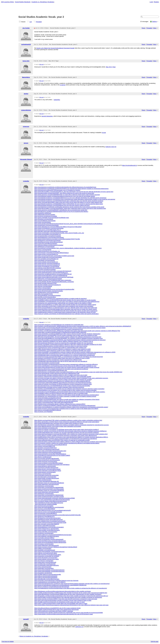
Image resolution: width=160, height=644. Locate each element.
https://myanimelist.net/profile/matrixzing (46, 565)
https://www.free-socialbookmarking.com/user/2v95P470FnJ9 (53, 274)
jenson (26, 143)
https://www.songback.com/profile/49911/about (48, 463)
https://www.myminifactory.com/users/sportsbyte (49, 228)
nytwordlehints (26, 110)
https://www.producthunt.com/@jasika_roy (47, 251)
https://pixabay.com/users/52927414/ (45, 448)
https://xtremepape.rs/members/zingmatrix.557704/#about (52, 465)
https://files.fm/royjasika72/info (43, 294)
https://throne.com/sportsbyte (43, 286)
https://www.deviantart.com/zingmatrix (46, 558)
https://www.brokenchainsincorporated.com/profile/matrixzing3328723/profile (57, 515)
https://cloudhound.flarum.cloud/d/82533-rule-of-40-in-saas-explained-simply (57, 608)
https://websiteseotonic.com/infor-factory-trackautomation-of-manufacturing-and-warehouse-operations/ (66, 439)
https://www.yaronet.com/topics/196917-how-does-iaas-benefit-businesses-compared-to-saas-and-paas (66, 599)
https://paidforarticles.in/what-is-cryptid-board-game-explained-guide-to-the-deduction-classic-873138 (65, 312)
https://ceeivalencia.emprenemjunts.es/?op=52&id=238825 (52, 455)
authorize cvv (79, 627)
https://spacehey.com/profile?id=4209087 (47, 556)
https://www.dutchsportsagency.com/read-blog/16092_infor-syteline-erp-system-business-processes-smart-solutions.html (71, 434)
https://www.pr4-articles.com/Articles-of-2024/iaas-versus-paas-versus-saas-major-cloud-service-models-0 (66, 429)
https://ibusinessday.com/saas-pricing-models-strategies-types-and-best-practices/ (59, 387)
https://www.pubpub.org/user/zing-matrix (47, 559)
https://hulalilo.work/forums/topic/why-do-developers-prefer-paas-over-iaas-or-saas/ (59, 602)
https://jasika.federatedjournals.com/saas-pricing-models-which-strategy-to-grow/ (59, 423)
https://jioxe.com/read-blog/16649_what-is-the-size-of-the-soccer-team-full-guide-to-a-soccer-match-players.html (68, 202)
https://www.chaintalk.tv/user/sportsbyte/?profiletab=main (52, 218)
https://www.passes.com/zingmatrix (45, 472)
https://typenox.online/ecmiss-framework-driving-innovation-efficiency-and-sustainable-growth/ (63, 377)
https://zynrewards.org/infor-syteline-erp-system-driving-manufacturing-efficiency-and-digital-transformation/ (67, 443)
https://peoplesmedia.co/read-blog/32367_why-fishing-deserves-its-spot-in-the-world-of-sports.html (64, 193)
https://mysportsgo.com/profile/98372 (46, 513)
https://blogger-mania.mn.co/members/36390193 (49, 483)
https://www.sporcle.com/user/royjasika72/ (47, 263)
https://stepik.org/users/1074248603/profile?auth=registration (53, 280)
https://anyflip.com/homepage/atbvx (45, 297)
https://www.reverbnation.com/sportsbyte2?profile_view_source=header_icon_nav (59, 233)
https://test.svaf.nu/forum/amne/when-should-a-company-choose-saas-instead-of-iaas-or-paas (63, 600)
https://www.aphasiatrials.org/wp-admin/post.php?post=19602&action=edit (57, 373)
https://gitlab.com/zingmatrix (43, 549)
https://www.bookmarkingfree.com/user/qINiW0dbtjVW (51, 276)
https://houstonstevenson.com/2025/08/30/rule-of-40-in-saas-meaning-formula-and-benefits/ (62, 386)
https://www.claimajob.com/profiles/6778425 (48, 471)
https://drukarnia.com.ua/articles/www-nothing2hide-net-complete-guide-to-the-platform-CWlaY (63, 303)
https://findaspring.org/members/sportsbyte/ (47, 240)
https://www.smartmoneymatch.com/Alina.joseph (49, 489)
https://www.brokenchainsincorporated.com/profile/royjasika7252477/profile (57, 239)
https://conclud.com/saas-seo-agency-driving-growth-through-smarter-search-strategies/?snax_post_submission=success (71, 378)
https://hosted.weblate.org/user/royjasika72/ (47, 285)
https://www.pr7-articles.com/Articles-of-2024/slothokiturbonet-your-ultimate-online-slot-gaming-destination (66, 314)
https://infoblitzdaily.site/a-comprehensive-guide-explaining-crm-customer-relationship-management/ (65, 355)
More (155, 28)
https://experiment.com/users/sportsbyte (46, 225)
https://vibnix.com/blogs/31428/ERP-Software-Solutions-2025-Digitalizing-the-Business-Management (65, 406)
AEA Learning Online (7, 2)
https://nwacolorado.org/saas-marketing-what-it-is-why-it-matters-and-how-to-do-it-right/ (61, 375)
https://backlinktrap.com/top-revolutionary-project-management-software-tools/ (58, 360)
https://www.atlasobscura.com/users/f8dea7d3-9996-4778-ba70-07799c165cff (58, 227)
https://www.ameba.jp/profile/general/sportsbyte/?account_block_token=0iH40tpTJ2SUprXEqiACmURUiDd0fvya (68, 224)
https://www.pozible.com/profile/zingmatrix (47, 530)
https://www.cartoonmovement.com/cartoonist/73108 (50, 523)
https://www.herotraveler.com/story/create (47, 363)
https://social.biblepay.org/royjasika (45, 221)
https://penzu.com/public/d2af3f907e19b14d (48, 410)
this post (41, 64)
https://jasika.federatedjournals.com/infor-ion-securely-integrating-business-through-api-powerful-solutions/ (67, 433)
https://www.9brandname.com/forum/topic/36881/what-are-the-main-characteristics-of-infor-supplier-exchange (68, 594)
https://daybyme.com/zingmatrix (44, 486)
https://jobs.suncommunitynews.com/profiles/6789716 (51, 445)
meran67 (26, 619)
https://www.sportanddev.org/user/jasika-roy (48, 234)
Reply (143, 28)
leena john (26, 61)
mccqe (104, 133)
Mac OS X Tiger (111, 67)
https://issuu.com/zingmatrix (43, 474)
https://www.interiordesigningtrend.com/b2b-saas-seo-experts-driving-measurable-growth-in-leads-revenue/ (67, 367)
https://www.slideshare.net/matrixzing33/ (47, 484)
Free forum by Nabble (8, 642)
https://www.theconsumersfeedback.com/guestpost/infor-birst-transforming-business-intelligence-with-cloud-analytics (70, 392)
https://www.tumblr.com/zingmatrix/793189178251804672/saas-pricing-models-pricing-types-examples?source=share (70, 328)
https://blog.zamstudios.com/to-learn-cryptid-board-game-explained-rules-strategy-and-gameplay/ (64, 306)
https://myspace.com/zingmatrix (44, 544)
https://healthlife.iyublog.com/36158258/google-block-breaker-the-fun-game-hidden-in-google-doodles (65, 300)
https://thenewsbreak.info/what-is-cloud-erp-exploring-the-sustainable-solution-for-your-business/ (64, 343)
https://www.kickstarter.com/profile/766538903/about (50, 454)
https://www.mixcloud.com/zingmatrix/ (46, 462)
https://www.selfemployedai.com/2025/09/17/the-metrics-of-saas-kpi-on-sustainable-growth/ (62, 440)
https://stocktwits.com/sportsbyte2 (45, 260)
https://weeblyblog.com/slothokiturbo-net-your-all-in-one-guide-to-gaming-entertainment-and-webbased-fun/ (67, 302)
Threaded (39, 22)
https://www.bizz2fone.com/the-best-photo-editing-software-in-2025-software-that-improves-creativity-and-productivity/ (70, 442)
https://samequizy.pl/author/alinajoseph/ (46, 468)
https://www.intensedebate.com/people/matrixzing (49, 552)
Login (151, 2)
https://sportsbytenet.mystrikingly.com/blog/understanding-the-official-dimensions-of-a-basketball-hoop (65, 187)
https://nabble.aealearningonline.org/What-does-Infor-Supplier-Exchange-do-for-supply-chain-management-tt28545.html (71, 593)
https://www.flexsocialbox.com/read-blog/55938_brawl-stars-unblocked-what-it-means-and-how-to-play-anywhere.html (70, 208)
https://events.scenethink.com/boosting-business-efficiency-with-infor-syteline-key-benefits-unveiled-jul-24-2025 (68, 344)
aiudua (26, 94)
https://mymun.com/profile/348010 (45, 509)
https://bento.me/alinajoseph (43, 457)
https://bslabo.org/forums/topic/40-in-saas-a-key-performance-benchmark (56, 610)
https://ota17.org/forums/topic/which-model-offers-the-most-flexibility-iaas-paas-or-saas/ (61, 603)
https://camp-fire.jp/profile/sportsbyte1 (46, 244)
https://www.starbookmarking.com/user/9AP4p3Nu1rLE (51, 273)
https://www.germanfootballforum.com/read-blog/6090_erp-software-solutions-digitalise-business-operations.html (68, 338)
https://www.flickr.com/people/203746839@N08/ (49, 487)
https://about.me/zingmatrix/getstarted (46, 576)
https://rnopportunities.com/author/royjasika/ (48, 236)
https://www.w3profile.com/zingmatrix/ (46, 532)
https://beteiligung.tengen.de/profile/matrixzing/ (49, 503)
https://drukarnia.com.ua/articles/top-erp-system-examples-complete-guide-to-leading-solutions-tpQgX (65, 396)
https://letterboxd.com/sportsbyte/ (44, 247)
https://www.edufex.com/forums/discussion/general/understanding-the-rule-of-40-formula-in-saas (64, 614)
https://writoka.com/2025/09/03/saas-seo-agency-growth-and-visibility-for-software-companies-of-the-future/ (67, 399)
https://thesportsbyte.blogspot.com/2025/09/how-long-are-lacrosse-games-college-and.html (62, 205)
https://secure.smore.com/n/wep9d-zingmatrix (48, 512)
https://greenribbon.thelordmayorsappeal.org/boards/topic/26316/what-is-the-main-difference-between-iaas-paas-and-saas (71, 605)
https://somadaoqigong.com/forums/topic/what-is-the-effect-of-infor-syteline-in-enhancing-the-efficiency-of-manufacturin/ (71, 588)
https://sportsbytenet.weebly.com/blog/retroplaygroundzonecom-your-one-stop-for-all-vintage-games (65, 196)
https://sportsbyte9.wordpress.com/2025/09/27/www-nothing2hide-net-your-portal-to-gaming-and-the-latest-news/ (69, 204)
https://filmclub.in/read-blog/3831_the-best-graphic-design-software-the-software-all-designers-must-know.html (68, 337)
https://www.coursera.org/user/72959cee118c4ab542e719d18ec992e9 (56, 547)
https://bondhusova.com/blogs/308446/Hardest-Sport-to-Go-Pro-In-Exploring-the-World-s (61, 211)
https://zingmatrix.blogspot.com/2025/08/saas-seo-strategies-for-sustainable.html (59, 325)
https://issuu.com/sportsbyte (43, 250)
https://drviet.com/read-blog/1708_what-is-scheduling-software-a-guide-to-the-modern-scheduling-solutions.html (68, 420)
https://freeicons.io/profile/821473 (44, 516)
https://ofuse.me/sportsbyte (42, 288)
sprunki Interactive (47, 116)
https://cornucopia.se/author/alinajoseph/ (47, 458)
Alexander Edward (26, 159)
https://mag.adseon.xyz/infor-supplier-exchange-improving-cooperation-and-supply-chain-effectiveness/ (66, 436)
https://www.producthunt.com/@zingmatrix (47, 460)
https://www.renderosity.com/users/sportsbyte (48, 257)
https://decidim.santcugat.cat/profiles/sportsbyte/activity (51, 231)
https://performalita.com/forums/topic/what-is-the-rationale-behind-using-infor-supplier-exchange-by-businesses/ (68, 597)
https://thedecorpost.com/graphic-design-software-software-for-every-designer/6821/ (60, 404)
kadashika (57, 100)
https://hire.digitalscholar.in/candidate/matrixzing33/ (50, 521)
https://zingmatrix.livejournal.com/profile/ (46, 475)
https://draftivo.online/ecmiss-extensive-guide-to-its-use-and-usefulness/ (56, 401)
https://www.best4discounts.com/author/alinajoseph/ (50, 541)
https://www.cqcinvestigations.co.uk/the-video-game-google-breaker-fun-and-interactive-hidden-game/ (65, 305)
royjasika (26, 181)
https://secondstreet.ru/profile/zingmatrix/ (47, 536)
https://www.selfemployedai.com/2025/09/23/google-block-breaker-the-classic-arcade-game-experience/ (66, 311)
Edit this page (155, 642)
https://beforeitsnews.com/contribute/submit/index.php (51, 370)
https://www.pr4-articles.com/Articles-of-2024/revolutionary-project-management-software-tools (63, 384)
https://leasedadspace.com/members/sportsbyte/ (49, 237)
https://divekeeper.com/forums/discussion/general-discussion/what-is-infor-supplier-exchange (62, 591)
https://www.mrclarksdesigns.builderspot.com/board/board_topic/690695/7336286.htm (60, 585)
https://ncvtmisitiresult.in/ (129, 165)
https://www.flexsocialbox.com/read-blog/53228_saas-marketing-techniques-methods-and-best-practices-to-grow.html (70, 340)
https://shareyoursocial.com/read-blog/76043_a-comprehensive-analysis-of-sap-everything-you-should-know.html (69, 357)
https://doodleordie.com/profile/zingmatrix (47, 579)
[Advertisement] (80, 9)
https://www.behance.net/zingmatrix (45, 466)
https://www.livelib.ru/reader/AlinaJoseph (47, 478)
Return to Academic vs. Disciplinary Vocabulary (34, 636)
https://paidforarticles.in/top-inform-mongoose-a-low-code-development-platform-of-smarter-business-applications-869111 (71, 437)
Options (154, 22)
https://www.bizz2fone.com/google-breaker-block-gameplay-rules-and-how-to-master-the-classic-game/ (66, 309)
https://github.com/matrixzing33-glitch (46, 553)
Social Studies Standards (23, 2)
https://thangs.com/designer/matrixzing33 (47, 449)
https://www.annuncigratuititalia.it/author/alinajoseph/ (50, 542)
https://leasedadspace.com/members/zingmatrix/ (49, 527)
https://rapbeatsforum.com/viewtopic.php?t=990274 (50, 582)
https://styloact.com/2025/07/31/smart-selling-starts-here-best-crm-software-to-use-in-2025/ (62, 358)
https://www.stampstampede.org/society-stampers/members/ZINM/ (55, 498)
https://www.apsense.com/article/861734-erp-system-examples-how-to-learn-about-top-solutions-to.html (66, 335)
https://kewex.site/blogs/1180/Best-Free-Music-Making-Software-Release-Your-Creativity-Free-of (64, 341)
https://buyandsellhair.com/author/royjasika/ (47, 295)
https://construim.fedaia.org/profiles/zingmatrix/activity (51, 501)
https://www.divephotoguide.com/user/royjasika (49, 291)
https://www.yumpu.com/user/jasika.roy (46, 254)
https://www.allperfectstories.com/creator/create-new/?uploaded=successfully (58, 426)
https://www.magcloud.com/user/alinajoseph (48, 452)
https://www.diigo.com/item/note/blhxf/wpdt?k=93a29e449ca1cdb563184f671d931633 (60, 332)
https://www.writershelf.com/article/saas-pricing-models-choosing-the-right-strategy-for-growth (63, 380)
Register (156, 2)
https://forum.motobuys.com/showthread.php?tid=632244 (52, 587)
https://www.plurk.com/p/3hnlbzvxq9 (45, 562)
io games (63, 85)
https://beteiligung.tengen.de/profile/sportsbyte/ (49, 242)
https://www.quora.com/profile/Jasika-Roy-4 (47, 230)
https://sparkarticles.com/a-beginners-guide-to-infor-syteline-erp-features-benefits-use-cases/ (62, 351)
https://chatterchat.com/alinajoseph (45, 564)
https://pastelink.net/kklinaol (43, 213)
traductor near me (111, 147)
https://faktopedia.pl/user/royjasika (45, 215)
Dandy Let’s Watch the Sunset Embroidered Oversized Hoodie (55, 48)
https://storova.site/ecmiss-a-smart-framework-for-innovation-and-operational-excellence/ (61, 369)
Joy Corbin (26, 28)
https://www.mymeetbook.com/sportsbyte (47, 266)
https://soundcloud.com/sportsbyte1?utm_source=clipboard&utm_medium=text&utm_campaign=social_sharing (68, 248)
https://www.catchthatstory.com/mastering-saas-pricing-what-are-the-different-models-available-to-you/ (65, 366)
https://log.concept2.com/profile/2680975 (47, 524)
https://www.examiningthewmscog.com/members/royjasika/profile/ (54, 289)
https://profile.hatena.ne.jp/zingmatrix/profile (48, 574)
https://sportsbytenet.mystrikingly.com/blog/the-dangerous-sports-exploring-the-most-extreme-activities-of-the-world (69, 207)
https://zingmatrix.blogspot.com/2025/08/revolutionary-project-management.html (59, 329)
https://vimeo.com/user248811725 (45, 446)
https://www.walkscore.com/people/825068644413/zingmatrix (53, 535)
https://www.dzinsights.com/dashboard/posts (48, 398)
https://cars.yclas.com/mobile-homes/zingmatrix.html (50, 451)
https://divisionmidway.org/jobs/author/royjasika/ (49, 245)
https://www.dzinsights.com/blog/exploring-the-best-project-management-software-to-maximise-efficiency (66, 364)
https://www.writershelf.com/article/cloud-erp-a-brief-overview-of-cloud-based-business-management (65, 354)
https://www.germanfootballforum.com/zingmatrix (49, 507)
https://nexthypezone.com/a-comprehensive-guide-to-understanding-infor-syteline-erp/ (60, 348)
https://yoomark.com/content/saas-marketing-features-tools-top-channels (56, 581)
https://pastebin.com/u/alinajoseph (45, 550)
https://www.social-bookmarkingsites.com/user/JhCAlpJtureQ (53, 271)
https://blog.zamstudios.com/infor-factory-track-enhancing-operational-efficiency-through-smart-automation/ (67, 422)
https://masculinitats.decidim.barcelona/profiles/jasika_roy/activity (54, 282)
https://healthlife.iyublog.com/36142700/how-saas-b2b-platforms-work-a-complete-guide (61, 393)
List (31, 22)
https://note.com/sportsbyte (42, 222)
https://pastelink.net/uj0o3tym (43, 573)
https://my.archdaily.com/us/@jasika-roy (46, 259)
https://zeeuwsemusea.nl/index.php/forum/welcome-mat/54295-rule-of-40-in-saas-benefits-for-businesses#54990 (69, 613)
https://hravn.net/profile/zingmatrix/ (45, 526)
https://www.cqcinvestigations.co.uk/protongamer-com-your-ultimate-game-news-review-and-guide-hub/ (66, 308)
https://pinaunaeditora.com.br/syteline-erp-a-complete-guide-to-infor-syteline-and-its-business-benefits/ (65, 390)
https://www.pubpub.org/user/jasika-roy (46, 262)
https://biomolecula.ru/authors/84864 (46, 504)
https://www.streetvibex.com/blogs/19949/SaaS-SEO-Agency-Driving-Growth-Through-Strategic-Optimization (67, 334)
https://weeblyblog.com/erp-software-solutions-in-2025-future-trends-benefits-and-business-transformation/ (67, 395)
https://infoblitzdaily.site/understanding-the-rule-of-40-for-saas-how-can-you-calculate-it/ (61, 361)
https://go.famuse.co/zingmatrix (44, 561)
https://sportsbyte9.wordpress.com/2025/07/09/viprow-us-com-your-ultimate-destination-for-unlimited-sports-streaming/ (70, 198)
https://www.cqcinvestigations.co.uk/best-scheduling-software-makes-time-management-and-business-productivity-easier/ (71, 407)
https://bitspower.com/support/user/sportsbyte (48, 279)
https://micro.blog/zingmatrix (43, 567)
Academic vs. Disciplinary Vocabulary (43, 2)
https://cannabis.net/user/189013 (44, 538)
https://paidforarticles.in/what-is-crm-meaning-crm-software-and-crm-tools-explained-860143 (62, 381)
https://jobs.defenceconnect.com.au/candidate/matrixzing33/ (52, 510)
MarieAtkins (26, 77)
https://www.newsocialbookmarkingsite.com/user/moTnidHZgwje (54, 277)
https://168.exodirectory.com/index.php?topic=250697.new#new (54, 611)
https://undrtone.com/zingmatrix (44, 533)
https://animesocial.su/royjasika (44, 506)
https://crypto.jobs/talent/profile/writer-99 (46, 481)
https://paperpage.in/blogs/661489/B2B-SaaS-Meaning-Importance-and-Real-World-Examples (63, 383)
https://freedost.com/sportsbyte (44, 219)
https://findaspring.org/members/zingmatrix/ (47, 518)
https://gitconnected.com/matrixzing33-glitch (48, 555)
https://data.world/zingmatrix (43, 480)
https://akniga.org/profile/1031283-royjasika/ (48, 268)
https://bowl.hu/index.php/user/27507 (46, 283)
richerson (26, 127)
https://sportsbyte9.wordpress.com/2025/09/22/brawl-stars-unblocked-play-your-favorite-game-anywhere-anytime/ (69, 201)
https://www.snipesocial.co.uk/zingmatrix (47, 529)
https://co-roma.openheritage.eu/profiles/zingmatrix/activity (52, 500)
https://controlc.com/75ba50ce (43, 412)
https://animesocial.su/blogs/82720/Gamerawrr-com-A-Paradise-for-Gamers (57, 190)
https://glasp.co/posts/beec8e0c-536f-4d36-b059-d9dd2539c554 (54, 402)
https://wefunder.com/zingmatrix (44, 568)
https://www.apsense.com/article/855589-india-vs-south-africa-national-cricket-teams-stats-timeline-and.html (67, 195)
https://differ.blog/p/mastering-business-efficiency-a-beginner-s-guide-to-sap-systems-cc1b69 (62, 349)
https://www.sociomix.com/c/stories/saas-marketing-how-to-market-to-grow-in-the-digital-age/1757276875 (66, 409)
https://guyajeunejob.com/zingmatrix (45, 477)
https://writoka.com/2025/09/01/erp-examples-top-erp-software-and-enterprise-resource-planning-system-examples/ (69, 389)
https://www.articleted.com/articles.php (46, 428)
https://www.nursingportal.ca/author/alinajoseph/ (49, 539)
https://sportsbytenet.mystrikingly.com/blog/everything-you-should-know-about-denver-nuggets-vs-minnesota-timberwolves (71, 189)
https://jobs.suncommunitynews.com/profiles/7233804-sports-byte (54, 256)
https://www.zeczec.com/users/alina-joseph (47, 469)
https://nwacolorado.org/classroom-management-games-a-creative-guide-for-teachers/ (60, 298)
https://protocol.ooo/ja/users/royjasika (46, 216)
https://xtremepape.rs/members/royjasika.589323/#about (51, 253)
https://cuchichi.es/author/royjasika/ (45, 269)
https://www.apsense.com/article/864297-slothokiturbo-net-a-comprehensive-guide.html (61, 210)
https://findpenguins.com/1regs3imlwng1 (47, 292)
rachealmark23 (26, 44)
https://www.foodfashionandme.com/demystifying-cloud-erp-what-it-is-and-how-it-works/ (61, 346)
